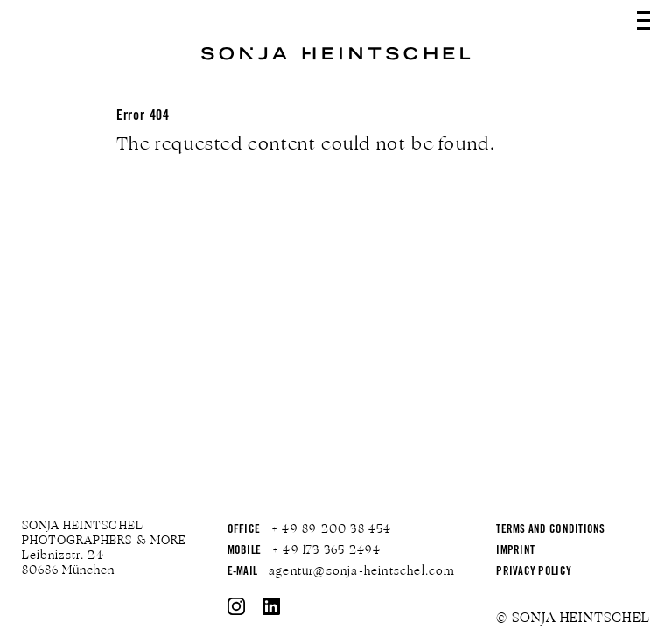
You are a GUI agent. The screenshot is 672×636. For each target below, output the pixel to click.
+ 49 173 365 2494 (326, 550)
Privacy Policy (534, 573)
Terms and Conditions (550, 531)
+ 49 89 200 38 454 (332, 529)
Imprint (515, 552)
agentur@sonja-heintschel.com (362, 571)
